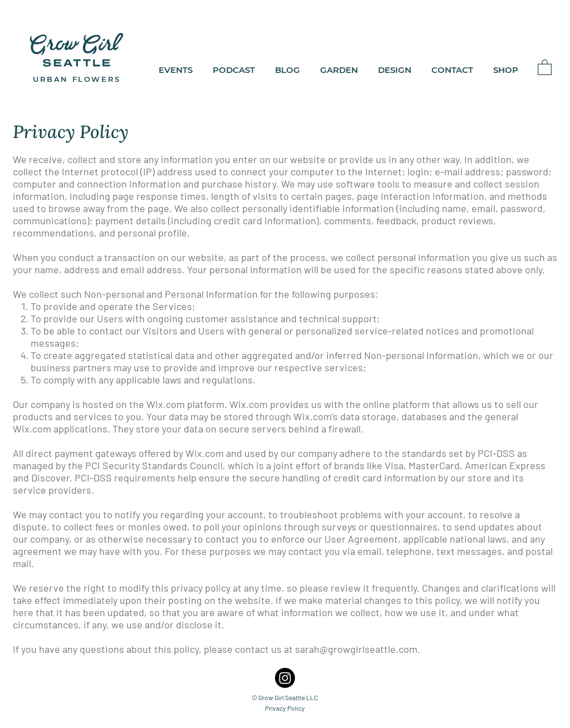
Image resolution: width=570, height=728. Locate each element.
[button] (545, 67)
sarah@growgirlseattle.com (356, 649)
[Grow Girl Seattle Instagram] (285, 678)
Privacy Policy (285, 708)
